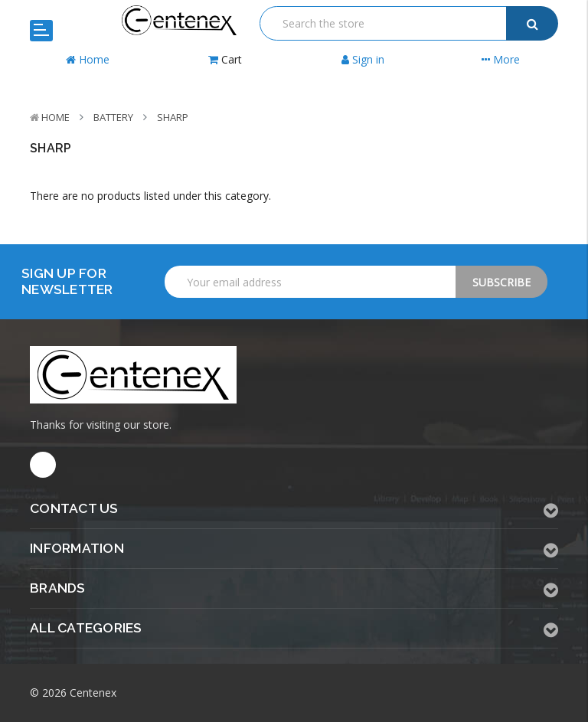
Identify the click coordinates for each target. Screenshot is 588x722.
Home (56, 117)
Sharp (173, 117)
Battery (113, 117)
